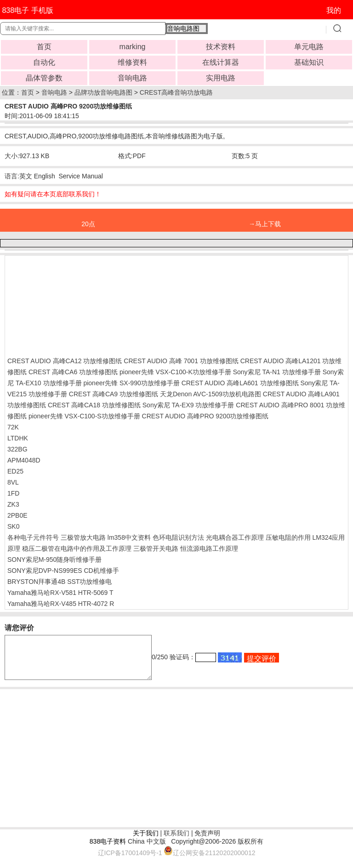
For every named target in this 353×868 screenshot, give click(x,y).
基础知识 (309, 62)
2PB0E (17, 515)
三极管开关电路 (156, 548)
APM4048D (24, 460)
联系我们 (176, 841)
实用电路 (221, 78)
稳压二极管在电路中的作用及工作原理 (77, 548)
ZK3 (13, 504)
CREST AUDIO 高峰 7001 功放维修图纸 (181, 361)
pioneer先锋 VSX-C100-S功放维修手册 (84, 416)
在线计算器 (221, 62)
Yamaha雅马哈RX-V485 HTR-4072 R (61, 604)
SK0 (13, 526)
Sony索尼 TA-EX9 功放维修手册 (188, 405)
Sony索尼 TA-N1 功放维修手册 (277, 372)
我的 (334, 10)
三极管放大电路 (83, 537)
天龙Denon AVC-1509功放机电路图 (211, 394)
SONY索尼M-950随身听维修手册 (54, 560)
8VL (13, 482)
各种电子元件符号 (33, 537)
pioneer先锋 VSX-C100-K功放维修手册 (175, 372)
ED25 (15, 471)
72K (13, 427)
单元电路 (309, 47)
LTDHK (18, 438)
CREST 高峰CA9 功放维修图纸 (114, 394)
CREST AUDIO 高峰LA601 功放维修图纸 (240, 383)
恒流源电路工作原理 (209, 548)
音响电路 (132, 78)
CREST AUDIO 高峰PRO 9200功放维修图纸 (205, 416)
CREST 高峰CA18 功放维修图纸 (94, 405)
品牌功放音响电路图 (103, 92)
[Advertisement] (81, 304)
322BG (17, 449)
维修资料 (132, 62)
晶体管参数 (44, 78)
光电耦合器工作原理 (235, 537)
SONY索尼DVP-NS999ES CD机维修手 (63, 571)
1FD (13, 493)
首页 (44, 47)
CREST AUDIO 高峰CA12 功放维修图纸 (65, 361)
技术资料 (221, 47)
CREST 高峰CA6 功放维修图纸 (73, 372)
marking (133, 47)
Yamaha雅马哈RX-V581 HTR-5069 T (60, 593)
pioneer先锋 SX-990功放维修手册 (131, 383)
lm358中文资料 (129, 537)
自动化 (44, 62)
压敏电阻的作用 (288, 537)
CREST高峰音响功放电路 (176, 92)
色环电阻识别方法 (178, 537)
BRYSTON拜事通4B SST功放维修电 (60, 582)
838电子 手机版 (27, 10)
